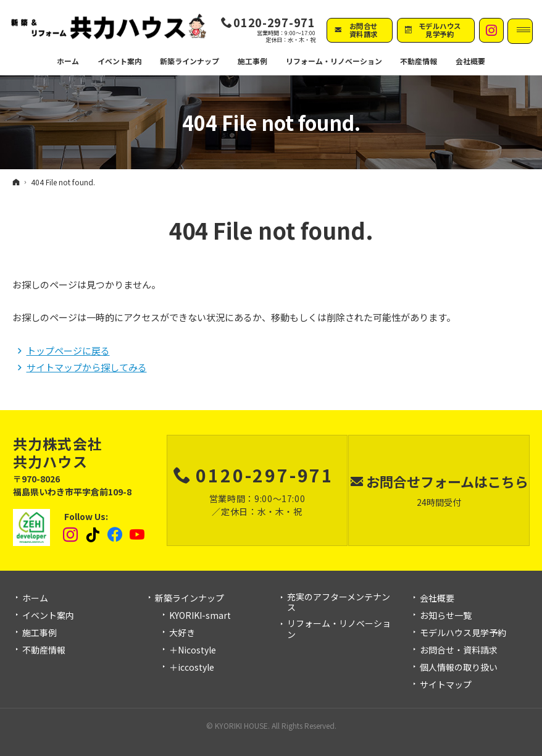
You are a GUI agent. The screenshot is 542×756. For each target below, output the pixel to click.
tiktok (93, 535)
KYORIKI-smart (200, 616)
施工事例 (40, 633)
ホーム (35, 598)
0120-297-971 (274, 22)
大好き (182, 633)
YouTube (138, 535)
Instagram (71, 535)
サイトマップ (446, 685)
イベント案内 (48, 616)
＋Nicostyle (193, 650)
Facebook (115, 535)
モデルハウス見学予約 (463, 633)
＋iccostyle (192, 668)
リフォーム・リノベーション (339, 629)
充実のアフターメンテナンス (339, 603)
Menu (520, 31)
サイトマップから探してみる (87, 367)
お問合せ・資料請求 (459, 650)
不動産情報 (408, 62)
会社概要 (437, 598)
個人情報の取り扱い (459, 668)
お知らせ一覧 (446, 616)
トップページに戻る (68, 351)
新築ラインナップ (190, 598)
